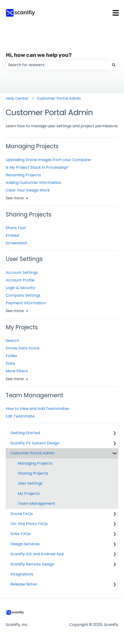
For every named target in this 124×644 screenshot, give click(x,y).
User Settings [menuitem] (30, 483)
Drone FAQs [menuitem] (22, 514)
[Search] (114, 65)
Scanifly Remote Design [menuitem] (32, 564)
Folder (12, 356)
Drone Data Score (23, 348)
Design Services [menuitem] (25, 544)
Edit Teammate (20, 416)
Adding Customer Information (33, 183)
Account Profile (20, 280)
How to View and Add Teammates (37, 409)
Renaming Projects (23, 175)
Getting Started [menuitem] (25, 433)
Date (10, 363)
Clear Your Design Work (28, 190)
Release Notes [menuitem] (24, 584)
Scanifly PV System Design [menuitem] (35, 443)
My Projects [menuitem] (29, 494)
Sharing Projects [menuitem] (33, 473)
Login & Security (20, 288)
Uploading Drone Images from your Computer (49, 160)
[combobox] (57, 65)
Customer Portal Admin (59, 98)
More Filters (17, 371)
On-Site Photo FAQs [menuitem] (29, 524)
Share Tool (16, 228)
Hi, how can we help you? (39, 55)
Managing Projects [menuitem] (35, 463)
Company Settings (23, 295)
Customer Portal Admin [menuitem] (32, 453)
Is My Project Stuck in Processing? (37, 167)
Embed (12, 235)
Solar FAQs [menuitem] (21, 534)
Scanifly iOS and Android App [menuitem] (37, 554)
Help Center (17, 98)
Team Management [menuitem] (36, 504)
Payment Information (26, 303)
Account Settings (22, 273)
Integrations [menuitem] (22, 574)
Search (12, 341)
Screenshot (17, 243)
